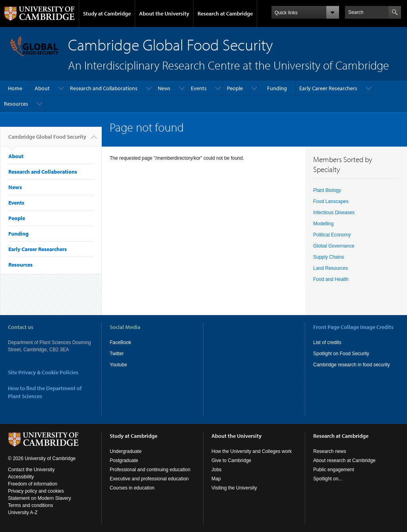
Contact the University (31, 470)
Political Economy (332, 235)
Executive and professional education (149, 479)
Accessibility (21, 477)
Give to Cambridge (231, 460)
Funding (277, 88)
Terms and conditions (30, 505)
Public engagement (334, 470)
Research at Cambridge (225, 14)
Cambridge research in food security (352, 365)
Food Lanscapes (331, 201)
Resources (16, 104)
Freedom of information (33, 484)
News (164, 88)
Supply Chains (329, 257)
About (42, 88)
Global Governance (334, 246)
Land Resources (330, 268)
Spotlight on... (328, 479)
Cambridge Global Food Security (47, 140)
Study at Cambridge (107, 14)
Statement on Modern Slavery (40, 498)
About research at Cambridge (344, 460)
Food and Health (331, 279)
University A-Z (23, 513)
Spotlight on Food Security (341, 354)
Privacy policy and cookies (36, 491)
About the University (164, 14)
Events (199, 88)
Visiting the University (234, 488)
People (235, 88)
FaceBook (120, 342)
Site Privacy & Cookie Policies (43, 372)
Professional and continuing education (150, 470)
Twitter (117, 354)
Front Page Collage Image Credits (353, 327)
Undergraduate (126, 451)
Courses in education (132, 488)
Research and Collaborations (104, 88)
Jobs (216, 470)
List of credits (327, 342)
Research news (330, 451)
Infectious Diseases (334, 213)
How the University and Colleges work (252, 451)
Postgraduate (124, 460)
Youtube (118, 365)
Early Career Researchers (328, 88)
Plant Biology (327, 190)
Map (216, 479)
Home (15, 88)
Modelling (323, 224)
